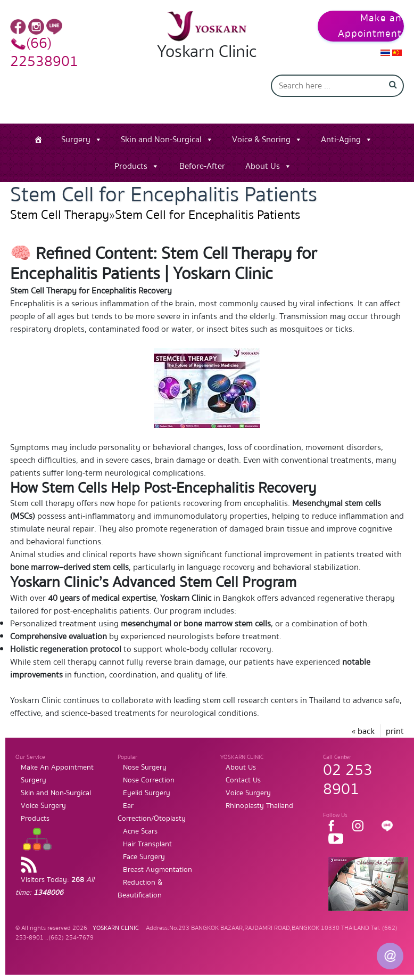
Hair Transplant (147, 844)
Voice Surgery (43, 806)
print (395, 731)
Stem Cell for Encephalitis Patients (208, 215)
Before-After (202, 166)
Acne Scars (140, 831)
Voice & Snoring (261, 140)
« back (363, 731)
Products (131, 166)
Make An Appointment (57, 767)
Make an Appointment (370, 26)
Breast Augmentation (158, 870)
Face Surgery (144, 857)
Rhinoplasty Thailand (259, 806)
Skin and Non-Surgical (161, 140)
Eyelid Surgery (147, 793)
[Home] (38, 140)
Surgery (76, 140)
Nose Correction (149, 780)
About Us (263, 166)
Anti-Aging (341, 140)
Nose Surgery (145, 767)
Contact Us (243, 780)
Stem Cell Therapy (60, 215)
